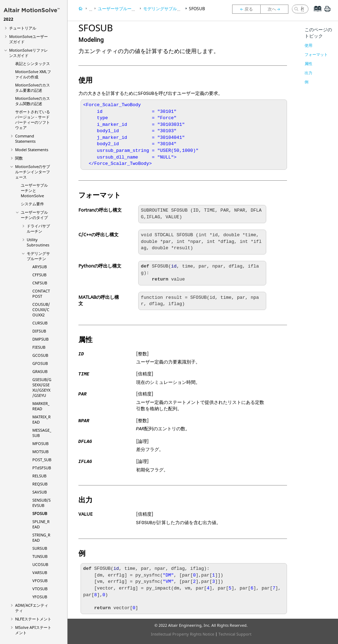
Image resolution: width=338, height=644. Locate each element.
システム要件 (32, 204)
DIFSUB (39, 331)
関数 (19, 158)
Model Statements (32, 150)
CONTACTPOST (41, 294)
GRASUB (40, 371)
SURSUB (40, 548)
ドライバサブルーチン (38, 228)
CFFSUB (39, 275)
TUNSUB (40, 556)
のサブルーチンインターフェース (33, 172)
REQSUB (40, 484)
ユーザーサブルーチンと (34, 190)
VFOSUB (40, 581)
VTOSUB (40, 589)
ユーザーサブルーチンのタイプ (34, 215)
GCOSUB (40, 355)
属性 (308, 63)
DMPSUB (40, 339)
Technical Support (235, 634)
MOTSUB (40, 452)
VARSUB (40, 572)
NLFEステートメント (33, 619)
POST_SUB (42, 460)
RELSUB (39, 476)
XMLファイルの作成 (33, 74)
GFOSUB (40, 363)
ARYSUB (40, 267)
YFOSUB (40, 597)
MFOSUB (40, 443)
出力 (308, 73)
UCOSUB (40, 564)
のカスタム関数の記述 (33, 101)
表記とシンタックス (33, 63)
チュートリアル (23, 28)
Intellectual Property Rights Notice (183, 634)
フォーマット (316, 54)
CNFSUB (40, 283)
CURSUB (40, 323)
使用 (308, 45)
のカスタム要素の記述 (33, 88)
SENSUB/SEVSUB (42, 503)
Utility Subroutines (38, 242)
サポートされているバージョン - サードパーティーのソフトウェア (33, 120)
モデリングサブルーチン (38, 256)
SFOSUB (40, 513)
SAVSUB (40, 492)
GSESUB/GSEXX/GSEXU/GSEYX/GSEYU (42, 387)
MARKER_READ (41, 406)
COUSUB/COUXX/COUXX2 (41, 310)
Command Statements (25, 139)
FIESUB (39, 347)
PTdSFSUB (42, 468)
